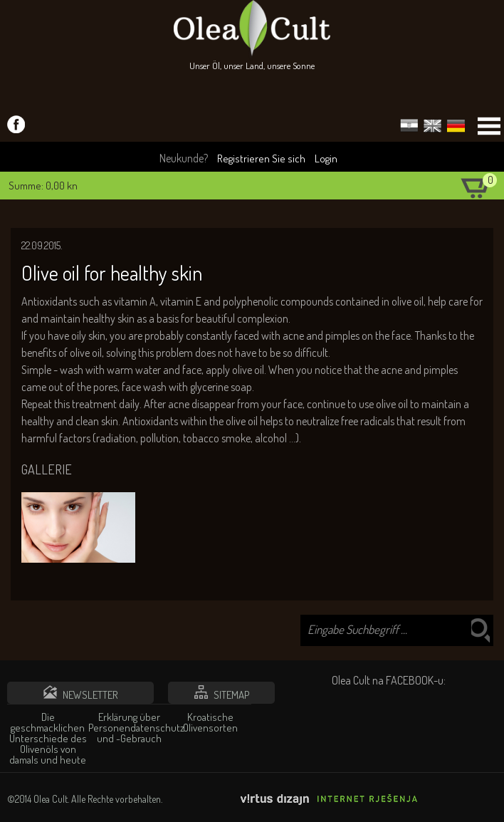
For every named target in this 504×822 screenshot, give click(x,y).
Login (326, 158)
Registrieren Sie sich (261, 158)
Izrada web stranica (493, 808)
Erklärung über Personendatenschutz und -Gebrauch (129, 728)
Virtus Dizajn (330, 800)
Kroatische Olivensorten (210, 722)
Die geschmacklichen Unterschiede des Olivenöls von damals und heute (48, 738)
